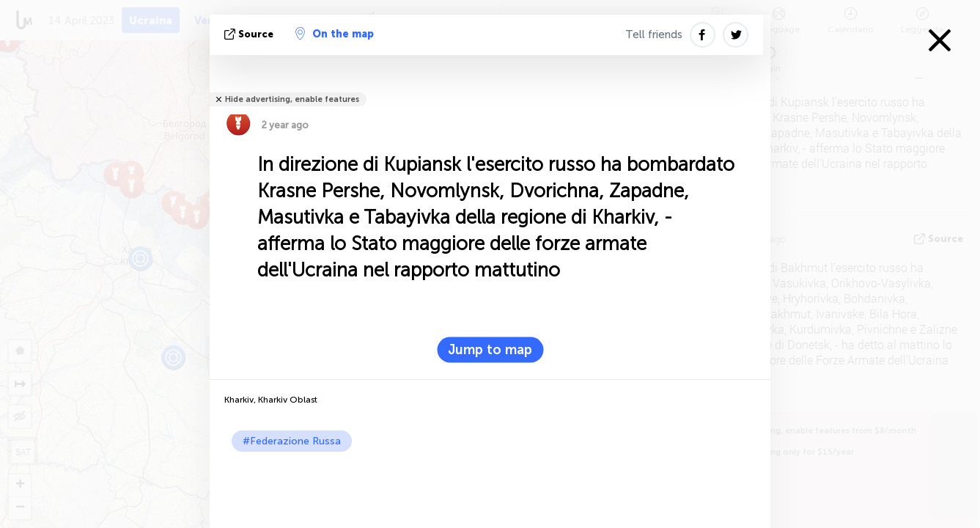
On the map (335, 34)
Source (250, 34)
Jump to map (490, 350)
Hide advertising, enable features (292, 99)
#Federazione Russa (292, 441)
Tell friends (654, 34)
